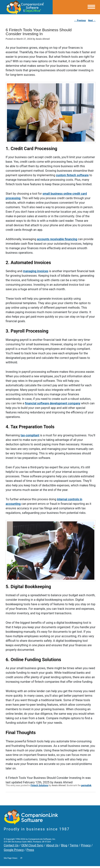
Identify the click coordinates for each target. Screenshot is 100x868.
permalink (86, 785)
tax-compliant (30, 435)
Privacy (86, 845)
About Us (52, 845)
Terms (74, 845)
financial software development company (53, 403)
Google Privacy (14, 850)
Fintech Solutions (39, 785)
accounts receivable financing (57, 239)
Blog (64, 845)
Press (30, 850)
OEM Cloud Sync (32, 845)
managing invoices (36, 271)
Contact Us (11, 845)
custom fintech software (72, 175)
